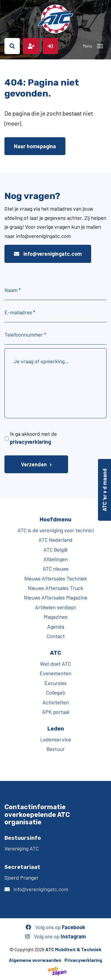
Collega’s (55, 692)
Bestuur (56, 749)
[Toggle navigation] (100, 46)
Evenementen (55, 673)
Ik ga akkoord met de (33, 438)
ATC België (55, 550)
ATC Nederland (55, 540)
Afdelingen (56, 559)
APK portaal (56, 712)
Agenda (56, 626)
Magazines (56, 617)
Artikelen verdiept (55, 607)
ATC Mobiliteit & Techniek (73, 949)
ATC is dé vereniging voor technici (56, 530)
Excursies (55, 683)
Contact (56, 636)
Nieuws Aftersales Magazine (56, 597)
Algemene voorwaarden (35, 960)
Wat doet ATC (55, 664)
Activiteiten (56, 702)
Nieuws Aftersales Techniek (56, 578)
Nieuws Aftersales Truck (55, 588)
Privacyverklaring (83, 960)
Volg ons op (55, 927)
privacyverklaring (30, 442)
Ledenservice (56, 739)
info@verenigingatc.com (48, 254)
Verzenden (34, 464)
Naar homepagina (35, 146)
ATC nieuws (56, 569)
